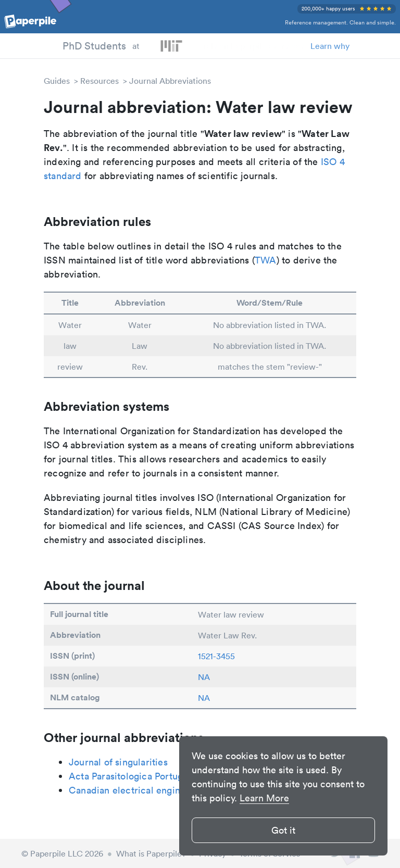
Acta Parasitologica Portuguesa (136, 776)
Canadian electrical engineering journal (155, 790)
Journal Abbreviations (170, 81)
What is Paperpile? (151, 853)
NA (204, 677)
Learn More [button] (264, 798)
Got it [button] (283, 830)
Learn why (330, 46)
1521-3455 (216, 656)
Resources (99, 81)
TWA (266, 260)
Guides (57, 81)
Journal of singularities (118, 762)
